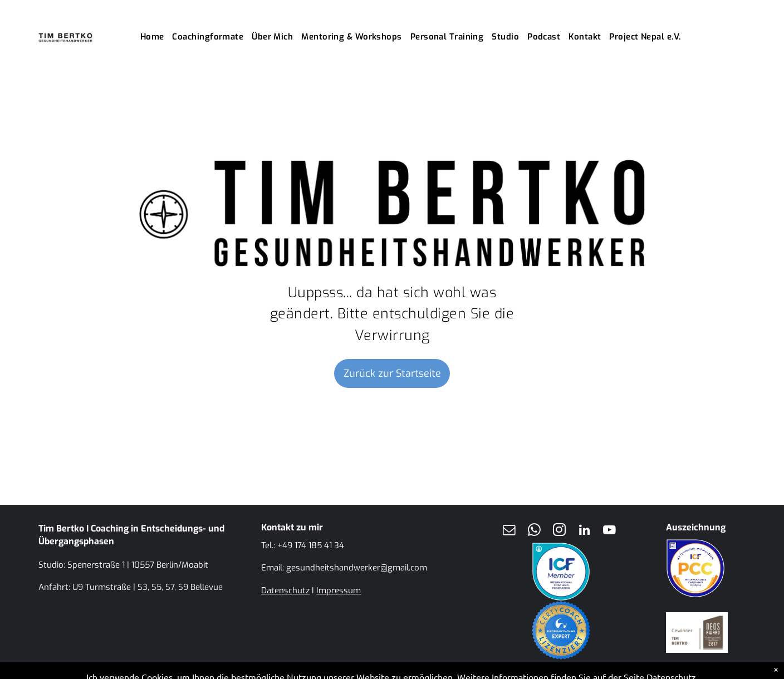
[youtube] (609, 531)
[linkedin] (584, 531)
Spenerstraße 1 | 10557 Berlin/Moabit (138, 565)
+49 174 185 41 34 (311, 545)
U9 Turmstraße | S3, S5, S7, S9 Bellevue (148, 587)
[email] (509, 531)
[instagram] (559, 531)
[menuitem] (156, 37)
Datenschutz (285, 591)
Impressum (339, 591)
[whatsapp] (534, 531)
